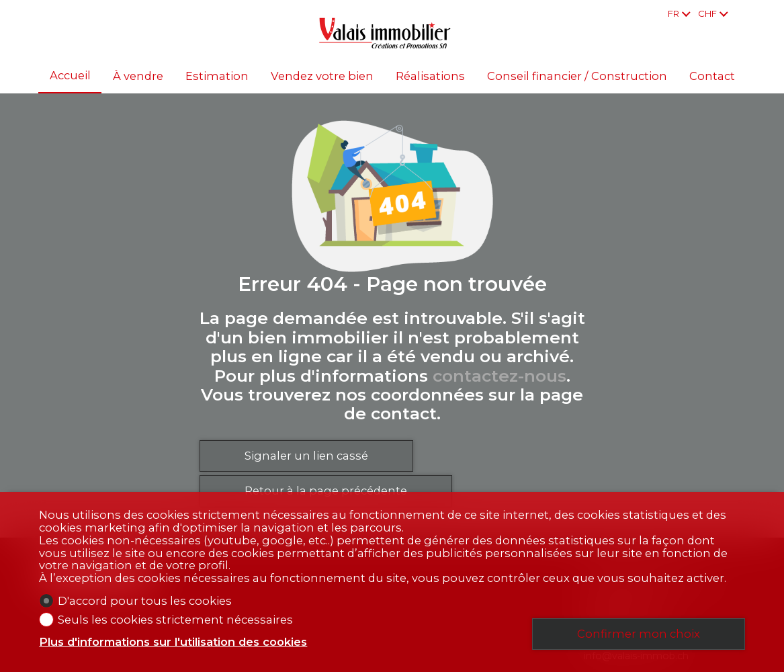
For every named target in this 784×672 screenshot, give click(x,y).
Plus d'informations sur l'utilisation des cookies (173, 642)
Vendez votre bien (322, 76)
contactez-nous (499, 376)
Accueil (70, 76)
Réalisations (430, 76)
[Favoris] (741, 14)
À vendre (138, 76)
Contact (712, 76)
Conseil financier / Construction (577, 76)
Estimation (217, 76)
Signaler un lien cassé (306, 456)
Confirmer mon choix (639, 634)
